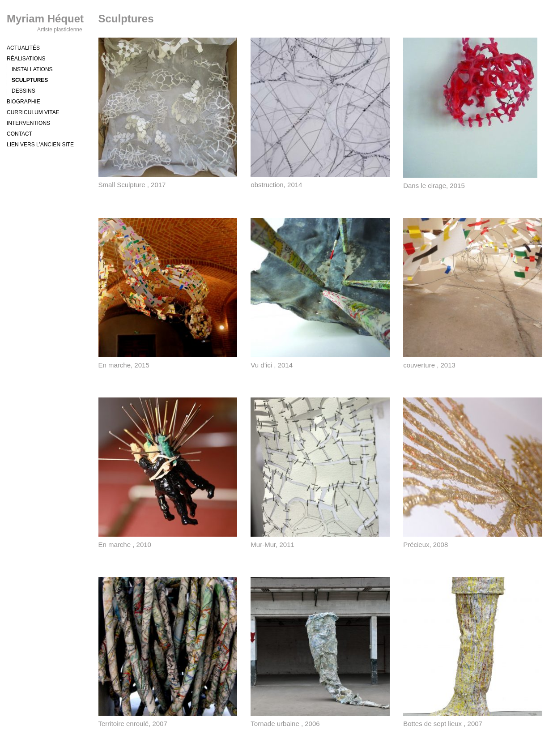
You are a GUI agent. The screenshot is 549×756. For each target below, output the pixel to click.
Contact (19, 134)
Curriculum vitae (33, 112)
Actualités (23, 48)
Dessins (23, 91)
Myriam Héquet (45, 19)
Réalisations (26, 59)
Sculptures (30, 80)
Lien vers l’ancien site (40, 145)
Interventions (28, 123)
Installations (32, 69)
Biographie (23, 102)
